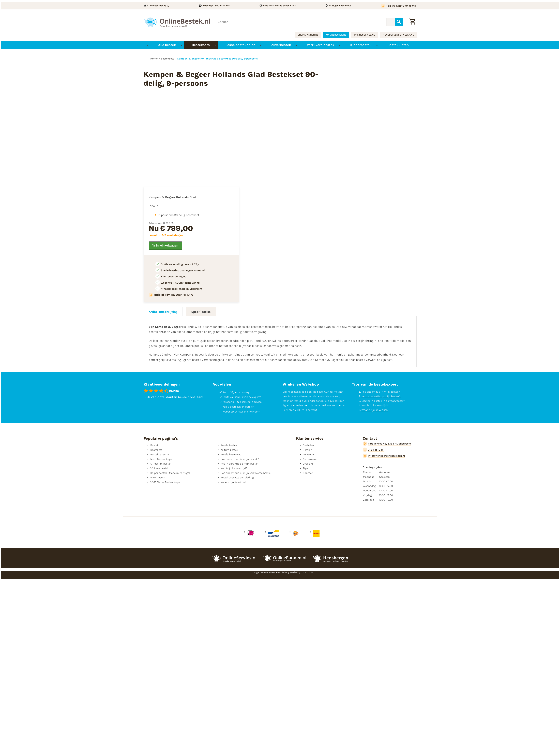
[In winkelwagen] (165, 246)
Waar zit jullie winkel (233, 482)
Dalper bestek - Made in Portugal (170, 473)
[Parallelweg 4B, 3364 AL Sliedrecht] (387, 444)
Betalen (307, 450)
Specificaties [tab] (201, 312)
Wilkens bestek (160, 468)
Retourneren (311, 459)
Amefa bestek (229, 445)
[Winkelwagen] (412, 22)
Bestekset (156, 450)
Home (154, 59)
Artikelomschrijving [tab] (163, 312)
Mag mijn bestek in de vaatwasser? (383, 401)
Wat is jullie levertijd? (375, 405)
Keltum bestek (229, 450)
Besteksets (167, 59)
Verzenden (309, 454)
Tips (305, 468)
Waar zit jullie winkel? (375, 410)
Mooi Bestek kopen (162, 459)
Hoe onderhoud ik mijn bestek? (381, 392)
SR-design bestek (161, 464)
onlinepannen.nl (308, 35)
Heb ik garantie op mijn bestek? (381, 396)
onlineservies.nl (364, 35)
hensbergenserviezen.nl (398, 35)
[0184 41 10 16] (373, 450)
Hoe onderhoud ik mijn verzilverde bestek (246, 473)
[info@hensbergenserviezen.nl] (384, 456)
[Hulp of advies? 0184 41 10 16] (399, 6)
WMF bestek (158, 477)
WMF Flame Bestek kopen (166, 482)
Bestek (154, 445)
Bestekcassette (160, 454)
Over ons (308, 464)
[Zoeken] (301, 22)
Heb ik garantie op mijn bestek (239, 464)
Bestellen (308, 445)
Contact (308, 473)
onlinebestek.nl (336, 35)
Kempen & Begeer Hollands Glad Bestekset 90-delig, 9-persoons (217, 59)
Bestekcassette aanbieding (237, 477)
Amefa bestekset (231, 454)
